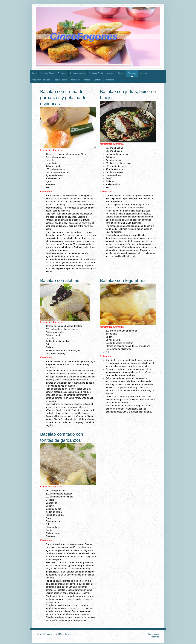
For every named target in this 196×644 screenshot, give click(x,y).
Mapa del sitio (65, 634)
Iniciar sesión (154, 634)
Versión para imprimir (48, 634)
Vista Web (155, 637)
